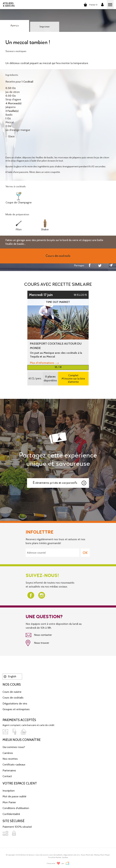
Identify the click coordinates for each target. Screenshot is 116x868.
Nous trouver (37, 643)
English (10, 676)
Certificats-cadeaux (14, 765)
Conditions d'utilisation (16, 808)
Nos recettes (10, 759)
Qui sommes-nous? (14, 747)
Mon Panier (9, 802)
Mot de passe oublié (14, 796)
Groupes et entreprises (16, 709)
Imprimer (45, 27)
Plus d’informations (44, 363)
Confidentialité (11, 814)
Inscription (9, 791)
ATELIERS (9, 5)
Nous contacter (39, 635)
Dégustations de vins (15, 704)
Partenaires (9, 770)
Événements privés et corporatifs (60, 483)
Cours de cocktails (13, 698)
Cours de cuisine (12, 692)
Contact (7, 776)
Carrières (8, 753)
